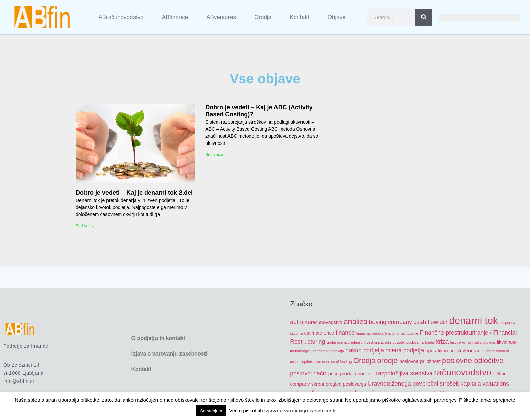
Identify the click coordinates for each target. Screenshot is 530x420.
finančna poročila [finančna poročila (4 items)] (370, 333)
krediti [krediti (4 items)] (430, 342)
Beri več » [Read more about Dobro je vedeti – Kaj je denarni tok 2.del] (85, 226)
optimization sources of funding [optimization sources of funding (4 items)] (327, 362)
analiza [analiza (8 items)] (356, 322)
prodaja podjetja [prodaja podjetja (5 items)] (357, 374)
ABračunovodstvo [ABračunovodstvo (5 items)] (323, 322)
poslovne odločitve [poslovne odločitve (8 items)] (473, 360)
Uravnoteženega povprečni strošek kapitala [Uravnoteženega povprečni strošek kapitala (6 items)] (424, 384)
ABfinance (175, 17)
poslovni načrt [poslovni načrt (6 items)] (308, 373)
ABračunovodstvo (121, 17)
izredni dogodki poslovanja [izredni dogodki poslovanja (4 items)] (402, 342)
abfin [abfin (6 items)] (296, 322)
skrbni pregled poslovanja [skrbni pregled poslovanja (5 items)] (339, 384)
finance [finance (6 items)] (345, 333)
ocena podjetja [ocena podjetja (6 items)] (405, 350)
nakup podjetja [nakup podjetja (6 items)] (365, 350)
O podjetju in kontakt (158, 338)
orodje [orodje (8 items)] (388, 360)
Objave (337, 17)
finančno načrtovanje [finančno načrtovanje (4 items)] (402, 333)
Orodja (263, 17)
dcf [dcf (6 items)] (444, 322)
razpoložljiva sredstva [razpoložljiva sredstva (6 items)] (404, 373)
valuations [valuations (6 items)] (496, 384)
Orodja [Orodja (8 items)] (364, 360)
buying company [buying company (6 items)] (391, 322)
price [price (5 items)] (333, 374)
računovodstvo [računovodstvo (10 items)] (463, 372)
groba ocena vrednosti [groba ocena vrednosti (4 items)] (345, 342)
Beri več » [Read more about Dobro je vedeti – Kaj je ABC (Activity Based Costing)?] (214, 155)
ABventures (221, 17)
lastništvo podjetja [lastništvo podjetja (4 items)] (481, 342)
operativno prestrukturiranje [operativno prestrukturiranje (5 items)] (455, 351)
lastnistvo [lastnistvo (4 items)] (458, 342)
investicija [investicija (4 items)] (372, 342)
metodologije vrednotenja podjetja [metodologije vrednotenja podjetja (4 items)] (317, 351)
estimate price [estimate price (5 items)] (319, 333)
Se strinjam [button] (211, 411)
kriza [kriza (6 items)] (442, 342)
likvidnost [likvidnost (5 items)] (507, 342)
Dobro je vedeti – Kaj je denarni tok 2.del (134, 193)
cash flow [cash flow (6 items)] (426, 322)
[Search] (424, 17)
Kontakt (299, 17)
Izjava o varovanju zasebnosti (169, 354)
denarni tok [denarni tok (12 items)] (473, 321)
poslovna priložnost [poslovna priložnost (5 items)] (420, 361)
